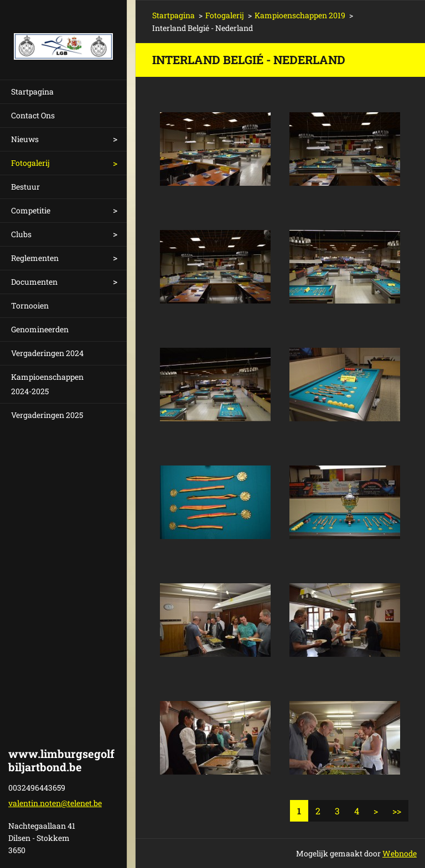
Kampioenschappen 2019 (300, 15)
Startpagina (32, 91)
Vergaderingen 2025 (47, 415)
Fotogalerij (30, 163)
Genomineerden (40, 329)
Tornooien (30, 305)
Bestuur (25, 187)
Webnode (400, 853)
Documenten (34, 282)
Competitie (31, 210)
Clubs (21, 234)
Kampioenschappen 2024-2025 (47, 384)
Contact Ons (33, 115)
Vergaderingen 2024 (47, 353)
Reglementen (35, 258)
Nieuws (25, 139)
